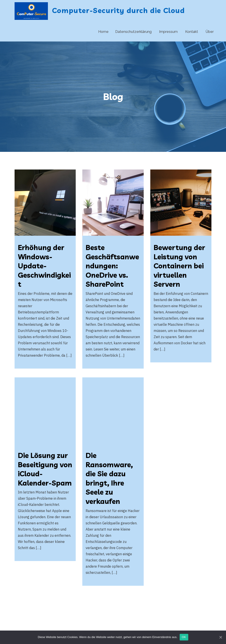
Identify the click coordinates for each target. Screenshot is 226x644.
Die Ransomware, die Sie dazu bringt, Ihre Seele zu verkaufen (109, 478)
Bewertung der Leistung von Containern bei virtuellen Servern (179, 266)
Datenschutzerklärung (133, 32)
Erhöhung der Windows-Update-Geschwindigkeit (44, 266)
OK (184, 637)
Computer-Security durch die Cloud (119, 10)
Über (210, 32)
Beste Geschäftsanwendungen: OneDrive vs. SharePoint (112, 266)
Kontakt (192, 32)
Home (103, 32)
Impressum (168, 32)
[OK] (220, 637)
